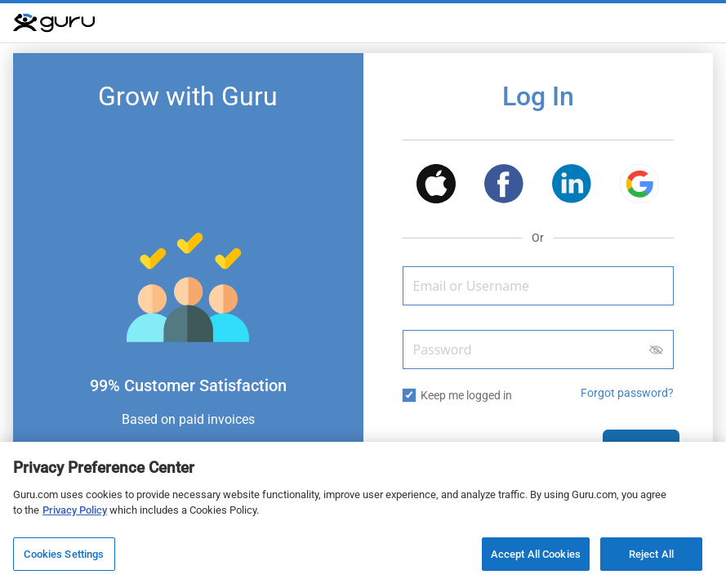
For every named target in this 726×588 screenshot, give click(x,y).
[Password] (539, 350)
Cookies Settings (64, 557)
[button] (436, 187)
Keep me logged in (466, 395)
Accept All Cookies (536, 557)
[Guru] (54, 23)
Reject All (651, 557)
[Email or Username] (539, 286)
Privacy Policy (75, 513)
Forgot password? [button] (627, 393)
